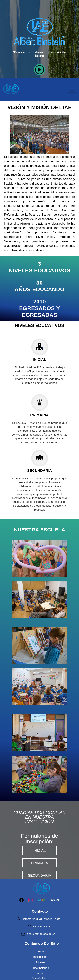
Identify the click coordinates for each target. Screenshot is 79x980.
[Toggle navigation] (72, 89)
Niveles (41, 962)
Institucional (41, 957)
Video (41, 973)
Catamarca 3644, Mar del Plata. (39, 919)
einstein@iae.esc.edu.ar (39, 934)
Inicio (41, 951)
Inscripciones (41, 968)
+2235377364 (39, 926)
